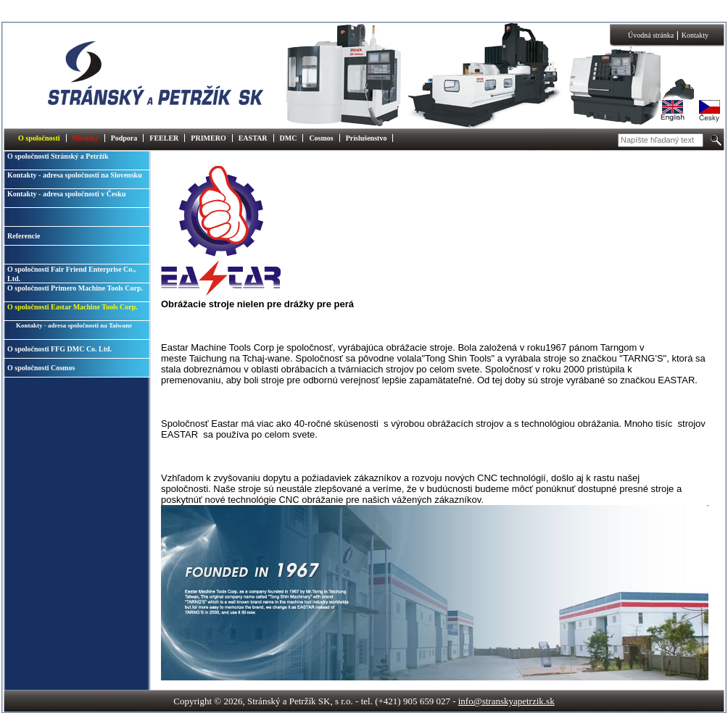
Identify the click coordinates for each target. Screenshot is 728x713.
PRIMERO (208, 138)
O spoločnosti (39, 138)
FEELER (164, 138)
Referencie (24, 236)
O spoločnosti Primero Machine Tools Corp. (75, 288)
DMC (289, 138)
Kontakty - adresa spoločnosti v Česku (66, 194)
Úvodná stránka (651, 35)
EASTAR (253, 138)
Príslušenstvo (367, 138)
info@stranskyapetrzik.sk (506, 701)
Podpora (124, 138)
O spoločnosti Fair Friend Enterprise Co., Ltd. (71, 274)
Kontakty (695, 35)
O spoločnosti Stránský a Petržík (58, 156)
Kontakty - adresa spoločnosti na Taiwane (74, 325)
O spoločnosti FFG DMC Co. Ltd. (59, 349)
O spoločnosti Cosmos (41, 368)
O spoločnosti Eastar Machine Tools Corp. (73, 307)
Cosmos (321, 138)
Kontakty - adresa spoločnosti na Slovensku (75, 175)
